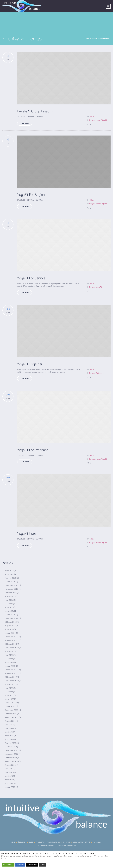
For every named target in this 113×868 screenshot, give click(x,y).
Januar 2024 (10, 633)
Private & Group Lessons (35, 111)
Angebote (40, 842)
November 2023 (12, 640)
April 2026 (9, 570)
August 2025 (10, 596)
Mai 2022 (9, 692)
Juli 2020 (9, 769)
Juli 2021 (9, 725)
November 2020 (12, 754)
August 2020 (10, 765)
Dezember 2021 (11, 710)
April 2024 (9, 629)
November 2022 (12, 673)
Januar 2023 (10, 666)
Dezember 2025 (11, 585)
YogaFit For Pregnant (32, 450)
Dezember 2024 (11, 618)
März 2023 (9, 662)
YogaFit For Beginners (33, 195)
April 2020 (9, 780)
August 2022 (10, 684)
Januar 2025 (10, 615)
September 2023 (12, 648)
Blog (31, 842)
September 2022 (12, 681)
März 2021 (9, 739)
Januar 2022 (10, 706)
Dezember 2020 (11, 750)
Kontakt (67, 842)
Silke (92, 116)
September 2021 (12, 717)
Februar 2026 (10, 578)
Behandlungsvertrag (81, 842)
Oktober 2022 (11, 677)
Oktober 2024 (11, 622)
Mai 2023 (9, 659)
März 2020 (9, 783)
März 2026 (9, 574)
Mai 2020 (9, 776)
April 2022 (9, 695)
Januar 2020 (10, 787)
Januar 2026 (10, 582)
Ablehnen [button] (20, 865)
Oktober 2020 (11, 758)
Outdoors (100, 373)
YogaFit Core (27, 534)
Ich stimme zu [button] (8, 865)
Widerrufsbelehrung (46, 846)
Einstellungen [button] (32, 865)
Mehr (43, 865)
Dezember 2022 (11, 670)
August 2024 (10, 626)
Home (100, 38)
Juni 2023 (9, 655)
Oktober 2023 (11, 644)
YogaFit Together (30, 364)
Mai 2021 (9, 732)
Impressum (97, 842)
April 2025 (9, 607)
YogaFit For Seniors (31, 278)
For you (92, 120)
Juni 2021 (9, 728)
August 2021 (10, 721)
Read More (25, 123)
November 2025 (12, 589)
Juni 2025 (9, 600)
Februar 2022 (10, 703)
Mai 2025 (9, 604)
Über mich (22, 842)
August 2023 (10, 651)
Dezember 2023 (11, 637)
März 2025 (9, 611)
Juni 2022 (9, 688)
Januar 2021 (10, 747)
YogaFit (104, 120)
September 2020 (12, 761)
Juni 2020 (9, 772)
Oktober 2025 (11, 593)
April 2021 (9, 736)
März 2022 (9, 699)
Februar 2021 (10, 743)
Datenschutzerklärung (67, 846)
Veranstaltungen (53, 842)
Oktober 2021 (11, 714)
